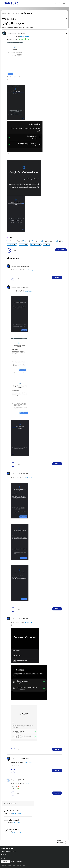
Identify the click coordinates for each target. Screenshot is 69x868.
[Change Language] (5, 862)
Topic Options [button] (64, 18)
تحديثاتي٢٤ (25, 244)
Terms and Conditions (9, 851)
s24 (37, 241)
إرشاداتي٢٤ (13, 244)
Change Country (16, 862)
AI (11, 241)
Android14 (20, 241)
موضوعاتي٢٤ (37, 244)
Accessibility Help (7, 848)
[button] (64, 33)
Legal (3, 858)
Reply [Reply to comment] (57, 278)
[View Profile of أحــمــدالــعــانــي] (12, 33)
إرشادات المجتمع (25, 36)
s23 (30, 241)
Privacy (4, 855)
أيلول (60, 241)
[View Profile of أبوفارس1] (14, 780)
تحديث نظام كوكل (11, 811)
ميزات (48, 244)
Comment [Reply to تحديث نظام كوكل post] (61, 250)
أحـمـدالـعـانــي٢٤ (48, 241)
